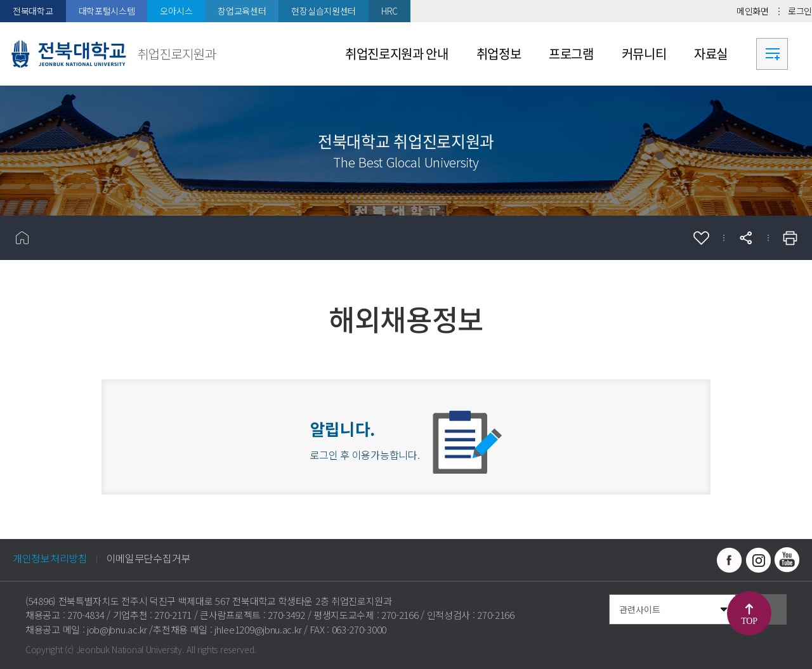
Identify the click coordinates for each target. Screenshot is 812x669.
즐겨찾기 (701, 238)
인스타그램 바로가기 (758, 560)
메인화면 (753, 11)
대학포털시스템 (107, 11)
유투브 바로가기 (787, 560)
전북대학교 (33, 11)
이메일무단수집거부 (148, 558)
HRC (390, 11)
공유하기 (745, 238)
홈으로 (22, 238)
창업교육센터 (242, 11)
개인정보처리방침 (50, 558)
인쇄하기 (790, 238)
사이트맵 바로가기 (772, 54)
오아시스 (176, 11)
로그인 (800, 11)
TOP (749, 621)
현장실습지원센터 (324, 11)
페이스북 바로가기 (730, 560)
